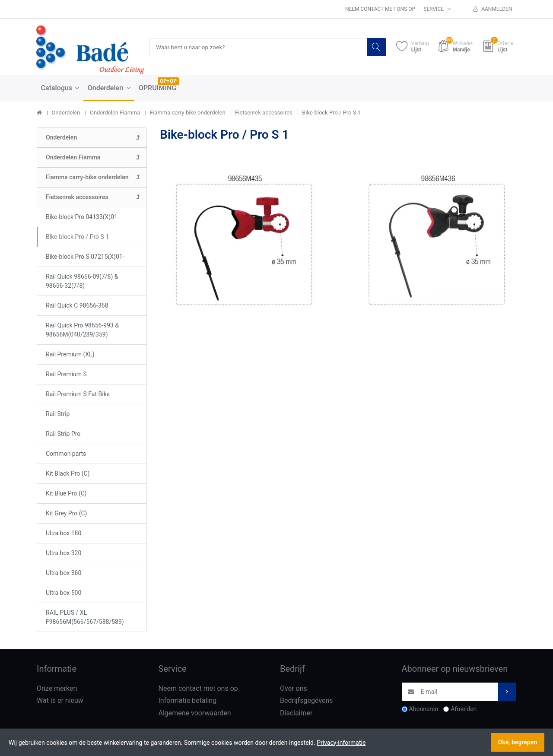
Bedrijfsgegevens (307, 701)
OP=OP (168, 82)
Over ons (294, 688)
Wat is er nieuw (60, 701)
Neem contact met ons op (380, 9)
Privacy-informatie (341, 743)
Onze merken (57, 688)
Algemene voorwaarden (195, 713)
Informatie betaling (188, 701)
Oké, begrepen (518, 742)
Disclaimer (296, 713)
